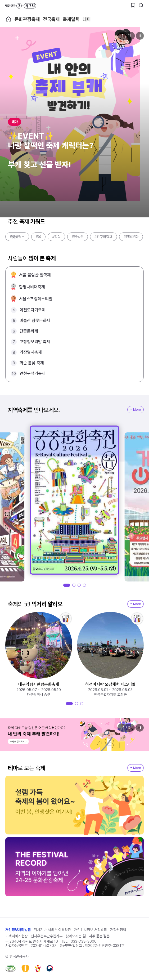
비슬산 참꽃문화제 (35, 321)
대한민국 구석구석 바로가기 (21, 6)
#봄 (38, 237)
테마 (87, 19)
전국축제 (51, 19)
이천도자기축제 (33, 310)
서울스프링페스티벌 (36, 299)
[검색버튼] (141, 5)
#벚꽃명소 (17, 237)
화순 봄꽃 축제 (32, 363)
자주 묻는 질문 (99, 936)
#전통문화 (131, 237)
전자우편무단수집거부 (47, 936)
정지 (140, 36)
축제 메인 (8, 19)
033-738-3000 (84, 941)
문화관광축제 (27, 19)
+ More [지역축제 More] (136, 410)
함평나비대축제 (32, 287)
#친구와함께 (103, 237)
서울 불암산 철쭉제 (35, 275)
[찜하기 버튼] (133, 5)
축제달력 (71, 19)
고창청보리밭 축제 (35, 342)
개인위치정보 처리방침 (91, 930)
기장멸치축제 (31, 352)
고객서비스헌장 (16, 936)
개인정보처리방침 (18, 930)
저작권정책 (118, 930)
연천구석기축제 (33, 373)
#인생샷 (78, 237)
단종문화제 (29, 331)
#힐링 (56, 237)
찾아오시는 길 (76, 936)
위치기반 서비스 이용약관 (52, 930)
